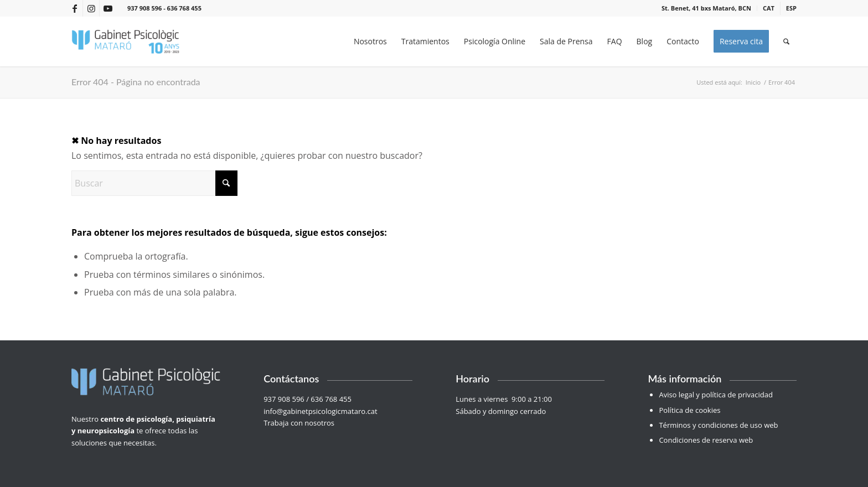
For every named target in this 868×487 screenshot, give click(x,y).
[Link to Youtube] (108, 8)
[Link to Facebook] (74, 8)
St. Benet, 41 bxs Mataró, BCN (706, 8)
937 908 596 (144, 8)
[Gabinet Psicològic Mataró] (126, 42)
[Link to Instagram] (91, 8)
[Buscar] (786, 42)
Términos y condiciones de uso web (718, 425)
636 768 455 (184, 8)
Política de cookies (689, 410)
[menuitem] (707, 8)
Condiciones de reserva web (706, 440)
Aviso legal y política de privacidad (715, 395)
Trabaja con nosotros (300, 423)
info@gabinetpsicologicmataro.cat (320, 411)
